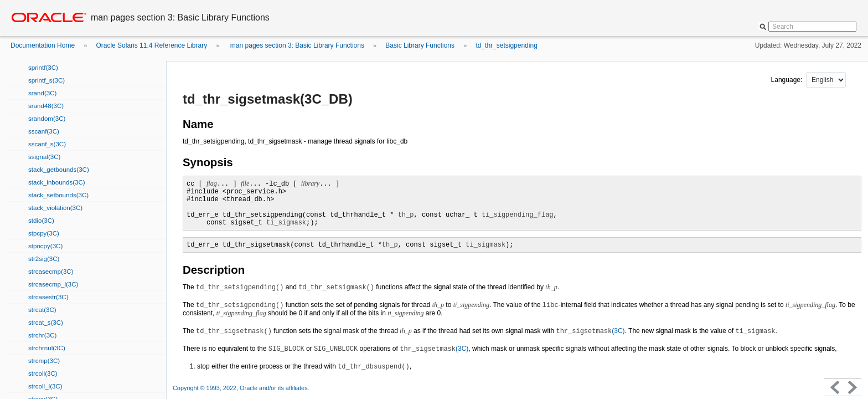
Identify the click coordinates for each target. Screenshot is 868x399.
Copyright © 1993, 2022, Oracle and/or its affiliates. (242, 388)
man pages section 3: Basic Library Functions (296, 45)
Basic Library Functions (420, 45)
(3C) (590, 331)
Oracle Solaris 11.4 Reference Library (151, 45)
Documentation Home (43, 45)
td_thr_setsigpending (506, 45)
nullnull (826, 80)
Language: (788, 80)
